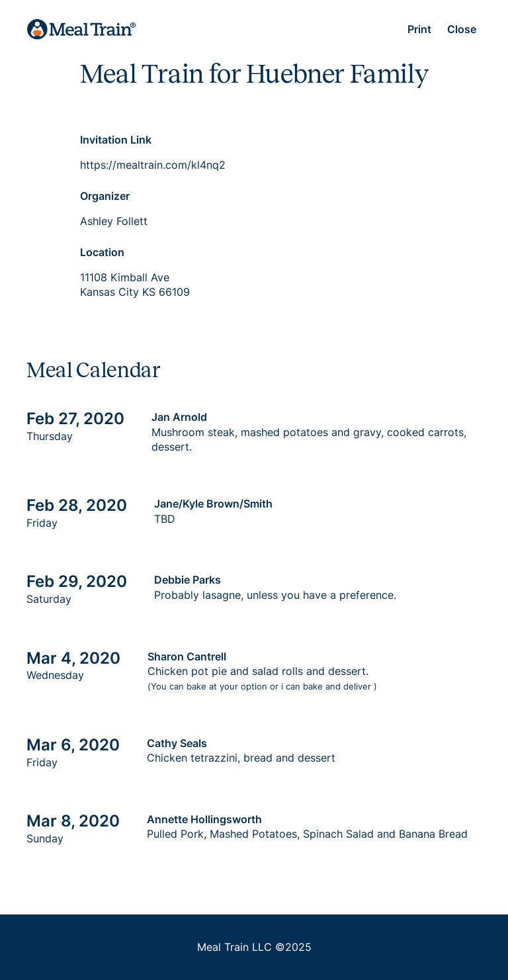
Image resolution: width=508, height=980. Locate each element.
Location (102, 252)
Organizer (105, 196)
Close (462, 29)
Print (419, 29)
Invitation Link (116, 140)
